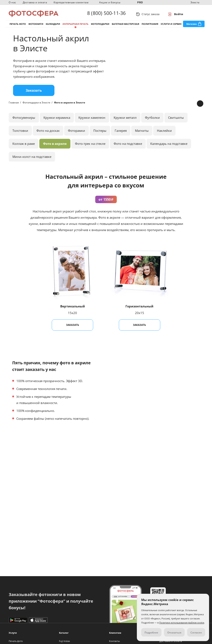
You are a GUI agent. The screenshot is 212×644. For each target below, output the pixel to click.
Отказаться (174, 633)
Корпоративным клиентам (71, 2)
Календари (53, 27)
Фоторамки (76, 135)
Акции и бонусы (110, 2)
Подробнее (151, 633)
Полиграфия (150, 27)
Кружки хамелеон (92, 122)
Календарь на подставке (169, 148)
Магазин (192, 27)
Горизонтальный (139, 311)
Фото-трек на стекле (90, 148)
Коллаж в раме (24, 148)
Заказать (34, 95)
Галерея (121, 135)
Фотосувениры (24, 122)
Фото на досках (48, 135)
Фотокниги (36, 27)
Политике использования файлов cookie (182, 623)
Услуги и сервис (171, 27)
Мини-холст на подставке (32, 161)
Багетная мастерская (125, 27)
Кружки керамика (57, 122)
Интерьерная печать (75, 27)
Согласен (196, 633)
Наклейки (164, 135)
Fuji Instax (64, 641)
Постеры (100, 135)
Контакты (114, 641)
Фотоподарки (100, 27)
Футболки (152, 122)
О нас (12, 2)
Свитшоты (176, 122)
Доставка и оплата (35, 2)
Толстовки (20, 135)
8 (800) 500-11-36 (106, 14)
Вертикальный (73, 311)
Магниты (142, 135)
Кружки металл (125, 122)
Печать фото (18, 27)
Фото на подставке (128, 148)
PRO (140, 2)
